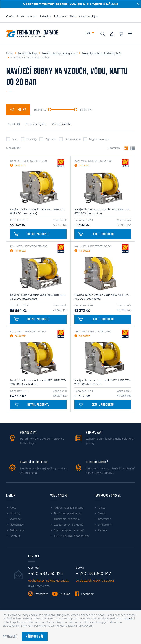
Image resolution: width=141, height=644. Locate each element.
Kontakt (32, 16)
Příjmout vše (35, 637)
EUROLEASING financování (71, 536)
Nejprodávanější (96, 139)
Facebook (87, 594)
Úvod (10, 53)
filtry (18, 110)
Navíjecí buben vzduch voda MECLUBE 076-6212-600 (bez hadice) (102, 211)
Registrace (17, 525)
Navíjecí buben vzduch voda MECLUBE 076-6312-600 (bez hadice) (38, 297)
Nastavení (10, 637)
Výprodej (48, 139)
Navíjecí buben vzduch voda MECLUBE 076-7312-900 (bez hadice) (102, 382)
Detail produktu (32, 234)
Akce (12, 139)
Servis (20, 16)
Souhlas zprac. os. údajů (69, 530)
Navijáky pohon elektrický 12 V (102, 53)
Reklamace (17, 530)
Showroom (105, 525)
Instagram (41, 594)
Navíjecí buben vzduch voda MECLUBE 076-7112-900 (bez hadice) (102, 297)
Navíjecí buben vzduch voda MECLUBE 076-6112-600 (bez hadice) (38, 211)
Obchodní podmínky (67, 519)
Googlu (129, 619)
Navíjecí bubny (28, 53)
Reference (60, 16)
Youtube (65, 594)
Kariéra (103, 530)
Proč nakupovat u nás (68, 513)
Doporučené (70, 139)
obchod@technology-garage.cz (48, 581)
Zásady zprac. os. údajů (69, 525)
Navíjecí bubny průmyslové (60, 53)
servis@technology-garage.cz (95, 581)
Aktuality (45, 16)
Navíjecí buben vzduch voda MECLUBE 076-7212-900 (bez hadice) (38, 382)
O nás (10, 16)
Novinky (29, 139)
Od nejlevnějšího (36, 124)
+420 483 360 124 (46, 574)
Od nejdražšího (62, 124)
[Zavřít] (138, 4)
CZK (88, 33)
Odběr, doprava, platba (69, 508)
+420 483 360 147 (93, 574)
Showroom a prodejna (84, 16)
